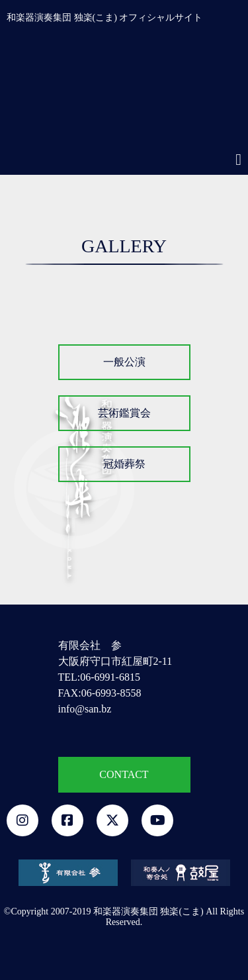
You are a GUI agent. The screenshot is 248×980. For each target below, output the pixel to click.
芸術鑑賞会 (124, 413)
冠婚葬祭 (124, 464)
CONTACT (124, 774)
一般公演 (124, 362)
